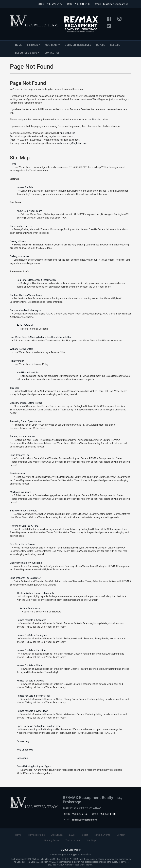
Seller (85, 835)
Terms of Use (73, 841)
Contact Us (52, 53)
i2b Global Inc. (68, 133)
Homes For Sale (36, 835)
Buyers (101, 45)
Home (19, 45)
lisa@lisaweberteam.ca (116, 4)
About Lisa (57, 835)
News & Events (102, 835)
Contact (121, 835)
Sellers (115, 45)
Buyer (72, 835)
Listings (34, 46)
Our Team (53, 46)
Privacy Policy (52, 841)
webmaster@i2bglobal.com (72, 143)
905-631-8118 (83, 4)
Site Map (97, 120)
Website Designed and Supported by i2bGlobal (71, 855)
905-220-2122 (55, 4)
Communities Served (78, 45)
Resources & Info (28, 54)
